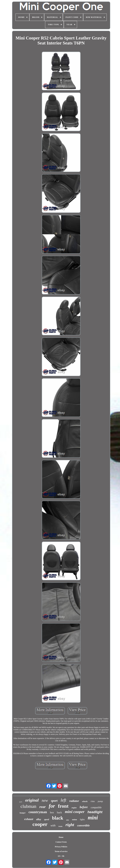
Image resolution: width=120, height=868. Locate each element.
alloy (39, 819)
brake (61, 826)
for (52, 806)
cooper (40, 824)
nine (68, 820)
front (63, 806)
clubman (28, 806)
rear (43, 807)
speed (47, 819)
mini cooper (75, 812)
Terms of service (61, 851)
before (84, 807)
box (52, 812)
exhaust (29, 819)
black (58, 818)
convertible (83, 825)
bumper (23, 813)
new (45, 800)
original (32, 800)
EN (59, 856)
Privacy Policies (61, 847)
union (74, 819)
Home (61, 837)
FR (63, 856)
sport (54, 801)
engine (74, 808)
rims (93, 801)
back (59, 812)
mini (93, 818)
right (70, 825)
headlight (95, 812)
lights (82, 819)
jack (21, 802)
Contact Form (61, 842)
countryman (38, 812)
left (63, 800)
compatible (96, 807)
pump (100, 801)
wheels (85, 801)
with (53, 825)
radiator (74, 801)
